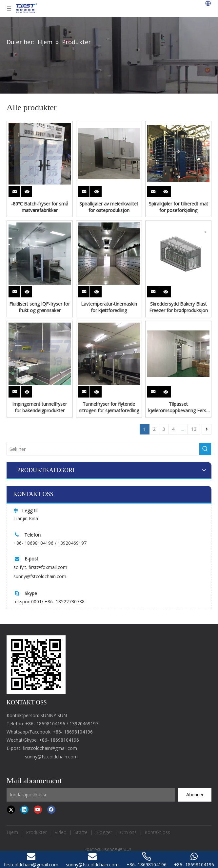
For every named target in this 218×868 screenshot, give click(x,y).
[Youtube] (38, 809)
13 (194, 429)
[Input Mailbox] (91, 795)
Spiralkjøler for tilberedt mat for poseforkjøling (178, 207)
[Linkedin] (24, 809)
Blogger (104, 832)
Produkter (36, 832)
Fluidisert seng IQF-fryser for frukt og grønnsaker (40, 307)
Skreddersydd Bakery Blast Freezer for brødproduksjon (178, 307)
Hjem (12, 832)
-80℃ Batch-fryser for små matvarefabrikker (40, 207)
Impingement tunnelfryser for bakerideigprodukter (40, 407)
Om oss (128, 832)
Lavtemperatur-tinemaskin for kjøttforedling (109, 307)
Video (61, 832)
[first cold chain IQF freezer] (36, 665)
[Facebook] (51, 809)
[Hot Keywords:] (205, 449)
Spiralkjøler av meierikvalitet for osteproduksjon (109, 207)
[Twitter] (11, 809)
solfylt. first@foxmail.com (40, 567)
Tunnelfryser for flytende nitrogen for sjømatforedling (109, 407)
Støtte (81, 832)
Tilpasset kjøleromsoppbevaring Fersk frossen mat (178, 407)
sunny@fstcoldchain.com (40, 576)
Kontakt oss (157, 832)
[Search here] (103, 449)
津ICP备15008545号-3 (109, 850)
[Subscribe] (195, 795)
